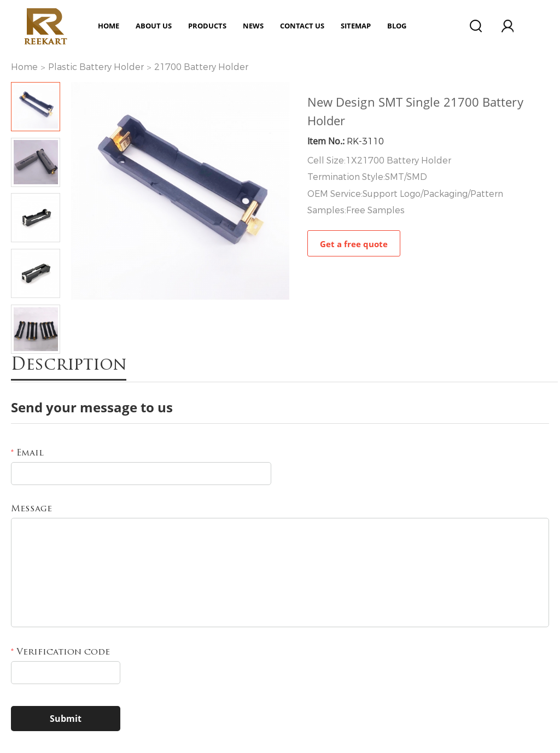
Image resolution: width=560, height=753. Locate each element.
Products (207, 26)
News (253, 26)
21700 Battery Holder (201, 67)
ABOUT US (154, 26)
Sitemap (356, 26)
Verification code (60, 652)
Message (31, 509)
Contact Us (302, 26)
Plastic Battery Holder (96, 67)
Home (109, 26)
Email (27, 453)
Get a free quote (354, 244)
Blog (397, 26)
